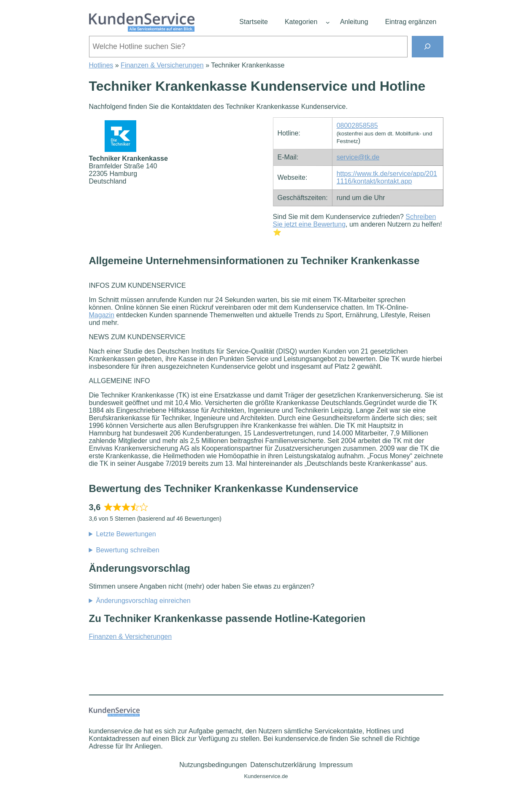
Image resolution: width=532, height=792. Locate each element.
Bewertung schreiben (127, 550)
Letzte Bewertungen (126, 534)
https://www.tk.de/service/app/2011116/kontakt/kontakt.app (387, 177)
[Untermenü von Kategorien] (328, 22)
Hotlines (101, 65)
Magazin (102, 315)
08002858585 (357, 126)
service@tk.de (358, 157)
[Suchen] (428, 47)
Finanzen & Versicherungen (162, 65)
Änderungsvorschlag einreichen (143, 601)
